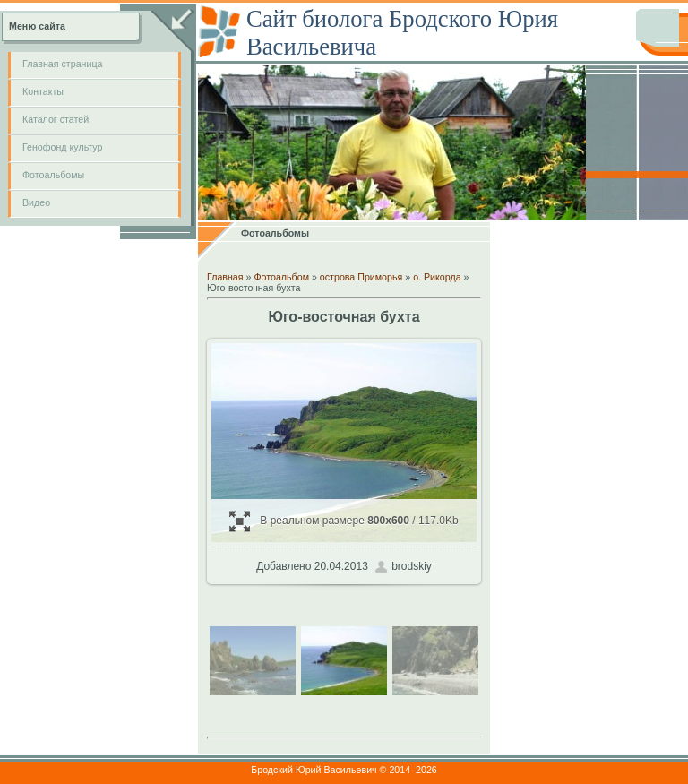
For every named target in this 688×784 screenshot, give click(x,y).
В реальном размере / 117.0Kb (344, 521)
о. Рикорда (437, 277)
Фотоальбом (281, 277)
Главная (225, 277)
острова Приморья (361, 277)
